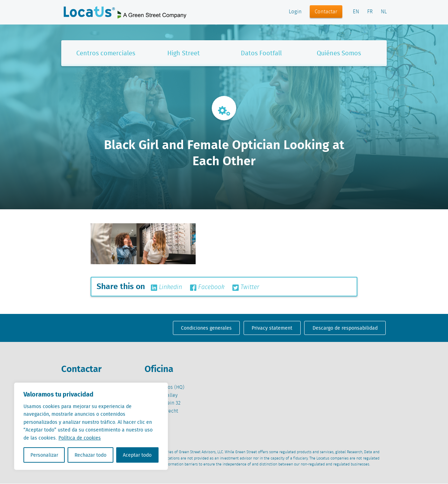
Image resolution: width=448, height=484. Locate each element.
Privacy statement (272, 328)
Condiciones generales (206, 328)
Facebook (207, 287)
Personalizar (44, 455)
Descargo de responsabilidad (345, 328)
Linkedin (166, 287)
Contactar (326, 12)
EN (356, 12)
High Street (184, 53)
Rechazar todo (90, 455)
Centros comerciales (106, 53)
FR (370, 12)
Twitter (246, 287)
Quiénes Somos (339, 53)
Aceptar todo (137, 455)
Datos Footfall (261, 53)
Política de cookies (80, 438)
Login (295, 12)
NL (384, 12)
